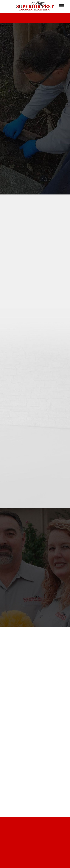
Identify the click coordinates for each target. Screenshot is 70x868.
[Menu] (61, 6)
